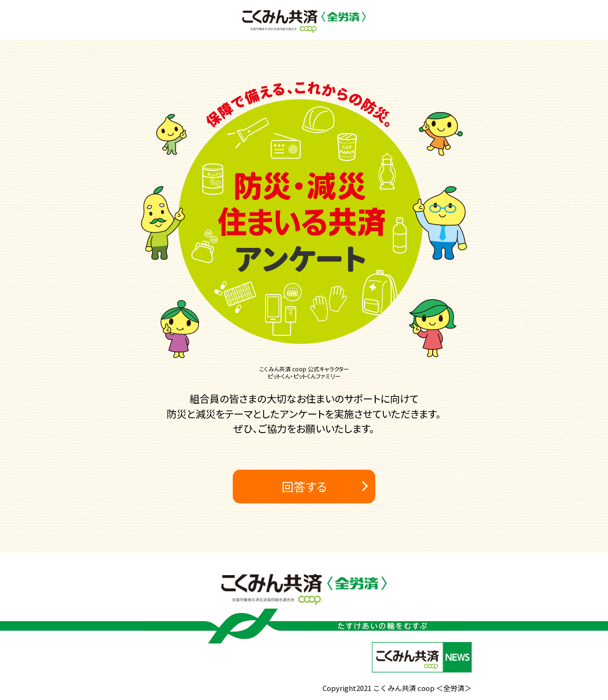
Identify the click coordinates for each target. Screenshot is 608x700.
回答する (304, 486)
